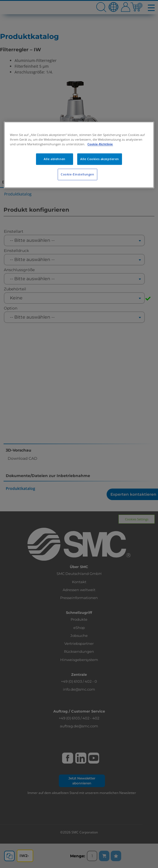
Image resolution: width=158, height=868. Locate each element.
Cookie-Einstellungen (77, 174)
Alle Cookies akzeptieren (100, 159)
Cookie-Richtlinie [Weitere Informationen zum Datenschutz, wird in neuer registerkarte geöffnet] (100, 144)
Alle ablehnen (54, 159)
